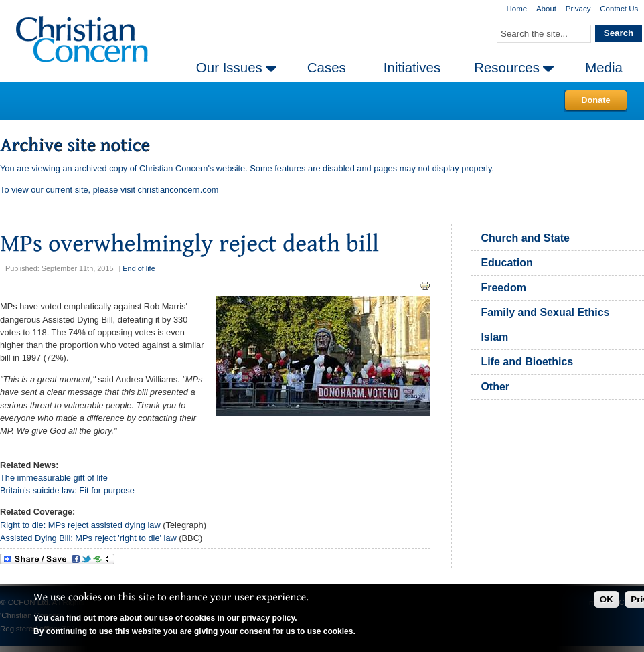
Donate (595, 100)
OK (607, 599)
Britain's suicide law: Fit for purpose (67, 490)
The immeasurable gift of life (54, 478)
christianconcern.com (178, 190)
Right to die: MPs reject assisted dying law (81, 525)
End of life (139, 268)
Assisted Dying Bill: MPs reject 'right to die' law (88, 538)
